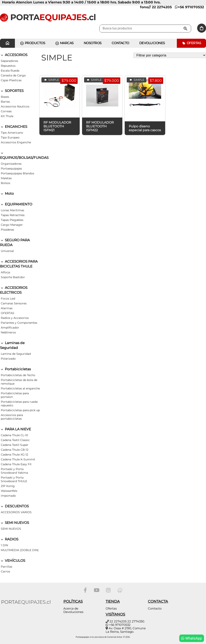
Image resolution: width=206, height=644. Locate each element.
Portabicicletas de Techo (18, 375)
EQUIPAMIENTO (16, 204)
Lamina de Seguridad (16, 354)
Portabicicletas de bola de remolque (19, 382)
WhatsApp (192, 638)
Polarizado (8, 359)
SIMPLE (51, 80)
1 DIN (4, 545)
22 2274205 (118, 621)
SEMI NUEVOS (14, 523)
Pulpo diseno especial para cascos (145, 128)
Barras (5, 102)
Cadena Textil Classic (15, 440)
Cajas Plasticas (11, 80)
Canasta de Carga (13, 75)
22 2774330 (136, 621)
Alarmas (7, 308)
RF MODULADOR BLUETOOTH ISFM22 (100, 126)
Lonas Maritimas (12, 210)
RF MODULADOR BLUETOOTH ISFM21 (57, 126)
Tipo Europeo (10, 137)
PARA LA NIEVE (15, 429)
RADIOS (9, 539)
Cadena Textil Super (15, 445)
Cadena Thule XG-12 (14, 455)
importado (8, 496)
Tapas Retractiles (13, 215)
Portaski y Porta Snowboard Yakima (14, 471)
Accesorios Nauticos (15, 106)
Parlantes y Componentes (19, 323)
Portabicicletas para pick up (20, 410)
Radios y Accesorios (15, 318)
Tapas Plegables (12, 220)
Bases (5, 97)
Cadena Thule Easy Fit (16, 464)
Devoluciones (152, 43)
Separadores (9, 61)
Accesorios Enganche (16, 142)
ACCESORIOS (14, 55)
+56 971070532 (189, 7)
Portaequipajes (11, 169)
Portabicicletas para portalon (15, 395)
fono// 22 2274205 (156, 7)
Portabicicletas (15, 369)
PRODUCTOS (32, 43)
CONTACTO (120, 43)
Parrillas (7, 567)
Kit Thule (7, 116)
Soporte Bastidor (13, 277)
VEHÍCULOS (13, 561)
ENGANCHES (14, 127)
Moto (7, 194)
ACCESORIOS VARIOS (16, 512)
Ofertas (191, 43)
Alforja (5, 272)
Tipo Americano (12, 133)
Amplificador (10, 328)
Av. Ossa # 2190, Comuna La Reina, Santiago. (126, 630)
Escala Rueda (10, 71)
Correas (6, 111)
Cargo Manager (12, 225)
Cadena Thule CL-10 (14, 435)
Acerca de (71, 608)
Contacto (155, 608)
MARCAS (64, 43)
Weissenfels (9, 491)
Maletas (6, 178)
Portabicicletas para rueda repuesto (19, 404)
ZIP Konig (8, 486)
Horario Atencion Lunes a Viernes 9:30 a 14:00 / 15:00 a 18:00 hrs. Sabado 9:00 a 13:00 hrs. (81, 2)
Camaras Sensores (14, 303)
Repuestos (8, 66)
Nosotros (93, 43)
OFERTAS (8, 313)
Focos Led (8, 299)
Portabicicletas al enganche (20, 388)
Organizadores (11, 164)
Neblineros (8, 332)
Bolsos (6, 183)
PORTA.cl (48, 17)
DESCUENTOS (14, 506)
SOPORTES (12, 91)
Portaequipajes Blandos (18, 173)
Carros (5, 571)
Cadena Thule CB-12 (15, 450)
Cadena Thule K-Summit (18, 459)
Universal (7, 251)
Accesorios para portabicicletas (12, 417)
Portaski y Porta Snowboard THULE (14, 479)
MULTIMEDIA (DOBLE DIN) (20, 550)
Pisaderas (7, 230)
